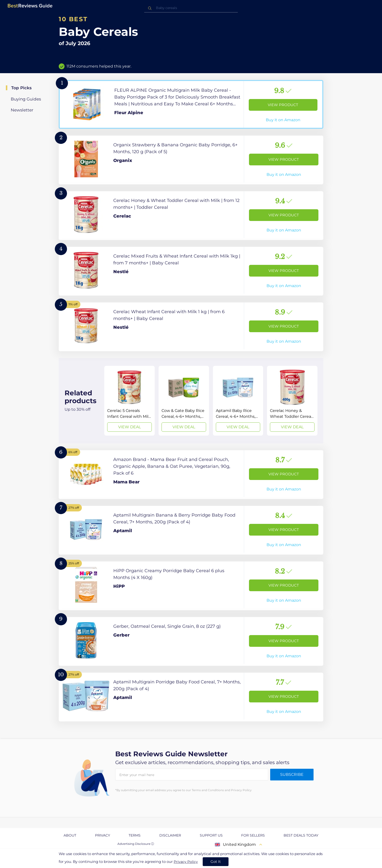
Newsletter (22, 110)
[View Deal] (129, 401)
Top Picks (21, 88)
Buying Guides (26, 99)
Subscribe (292, 774)
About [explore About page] (70, 835)
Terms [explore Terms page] (135, 835)
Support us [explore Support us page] (211, 835)
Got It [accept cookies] (216, 862)
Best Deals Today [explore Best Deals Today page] (301, 835)
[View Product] (191, 104)
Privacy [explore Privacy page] (103, 835)
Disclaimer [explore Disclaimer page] (170, 835)
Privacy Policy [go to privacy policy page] (186, 862)
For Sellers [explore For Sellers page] (253, 835)
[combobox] (191, 8)
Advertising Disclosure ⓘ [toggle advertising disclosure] (136, 844)
